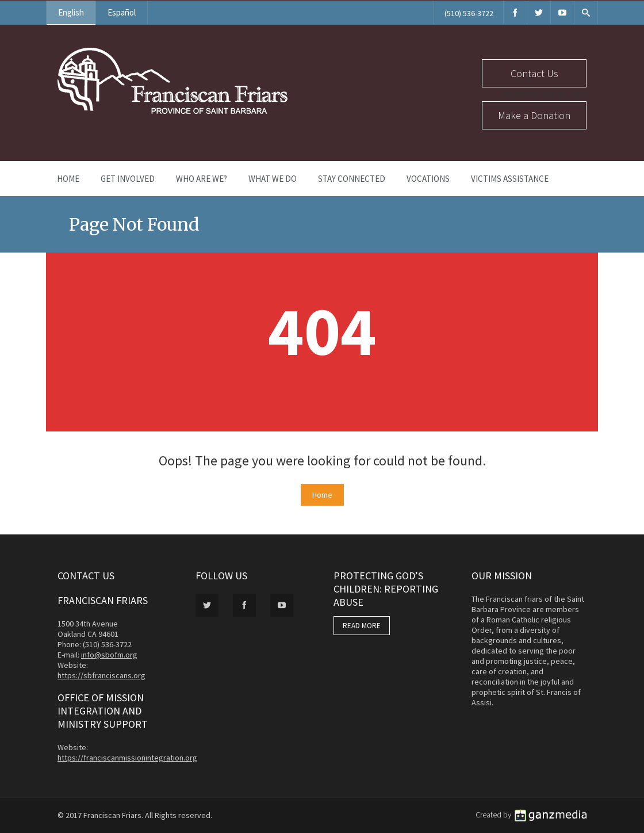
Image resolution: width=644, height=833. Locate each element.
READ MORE (362, 626)
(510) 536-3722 (469, 13)
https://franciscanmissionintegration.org (127, 758)
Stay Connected (352, 179)
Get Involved (128, 179)
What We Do (273, 179)
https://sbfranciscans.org (101, 675)
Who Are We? (202, 179)
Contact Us (534, 73)
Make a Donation (534, 115)
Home (68, 179)
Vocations (428, 179)
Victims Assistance (510, 179)
